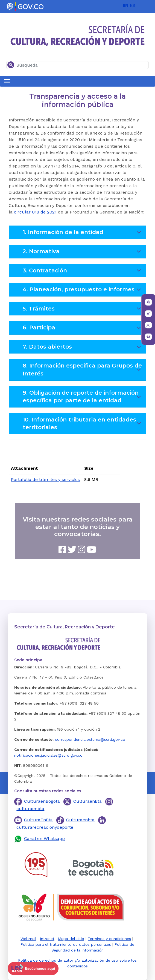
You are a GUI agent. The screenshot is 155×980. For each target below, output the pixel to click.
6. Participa (83, 329)
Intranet (47, 939)
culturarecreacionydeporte (45, 827)
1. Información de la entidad (83, 234)
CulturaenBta (87, 801)
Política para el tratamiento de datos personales (66, 944)
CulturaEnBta (38, 820)
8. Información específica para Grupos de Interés (83, 370)
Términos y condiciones (109, 939)
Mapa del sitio (71, 939)
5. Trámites (83, 310)
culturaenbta (30, 809)
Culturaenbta (80, 820)
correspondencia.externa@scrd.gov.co (90, 739)
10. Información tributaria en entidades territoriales (83, 424)
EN (125, 5)
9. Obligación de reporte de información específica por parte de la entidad (83, 397)
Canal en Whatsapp (44, 838)
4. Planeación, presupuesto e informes (83, 291)
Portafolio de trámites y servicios (45, 479)
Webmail (28, 939)
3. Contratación (83, 272)
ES (133, 5)
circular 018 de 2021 (35, 212)
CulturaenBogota (42, 801)
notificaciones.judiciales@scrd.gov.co (48, 755)
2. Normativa (83, 253)
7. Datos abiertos (83, 349)
